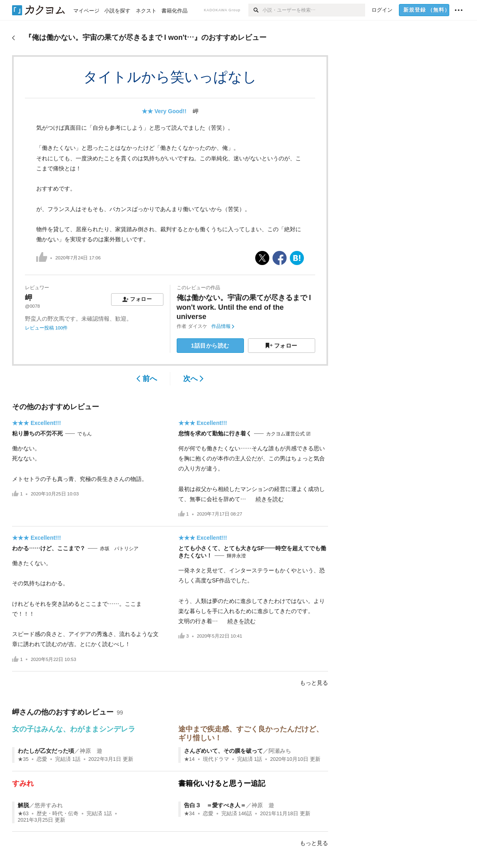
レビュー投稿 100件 (46, 328)
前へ (147, 379)
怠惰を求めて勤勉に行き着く (215, 433)
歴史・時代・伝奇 (58, 814)
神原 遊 (91, 751)
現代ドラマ (216, 759)
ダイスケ (198, 326)
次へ (193, 379)
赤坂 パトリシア (119, 549)
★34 (189, 814)
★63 (23, 814)
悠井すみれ (49, 805)
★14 (189, 759)
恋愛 (42, 759)
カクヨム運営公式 (285, 434)
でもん (85, 434)
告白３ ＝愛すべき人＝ (215, 805)
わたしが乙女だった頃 (46, 751)
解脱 (23, 805)
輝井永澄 (236, 556)
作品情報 (223, 326)
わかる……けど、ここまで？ (49, 548)
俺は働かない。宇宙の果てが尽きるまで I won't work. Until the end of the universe (244, 307)
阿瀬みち (280, 751)
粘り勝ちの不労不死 (37, 433)
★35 (23, 759)
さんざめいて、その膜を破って (223, 751)
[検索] (255, 10)
